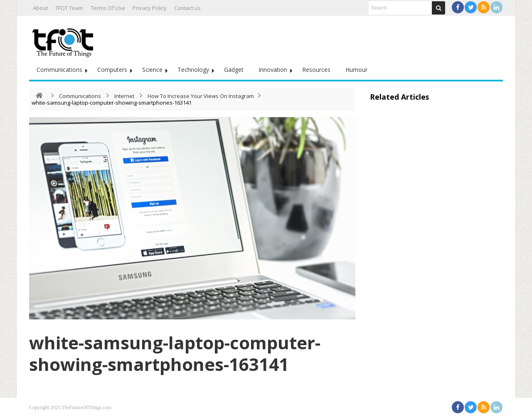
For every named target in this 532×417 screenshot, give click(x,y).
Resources (316, 70)
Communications (59, 70)
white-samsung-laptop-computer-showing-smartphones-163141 (175, 353)
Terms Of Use (108, 8)
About (40, 8)
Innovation (273, 70)
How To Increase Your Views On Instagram (201, 96)
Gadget (234, 70)
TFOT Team (69, 8)
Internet (124, 96)
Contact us (187, 8)
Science (152, 70)
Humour (356, 70)
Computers (112, 70)
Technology (193, 70)
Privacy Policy (150, 8)
